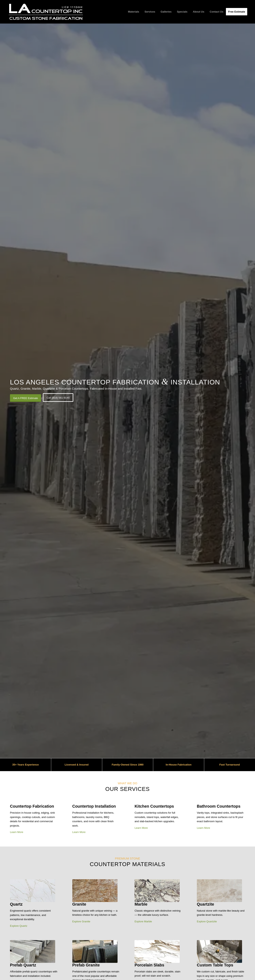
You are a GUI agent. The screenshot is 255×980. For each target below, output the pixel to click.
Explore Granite (81, 921)
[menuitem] (133, 12)
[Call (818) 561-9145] (58, 398)
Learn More (17, 832)
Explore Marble (143, 921)
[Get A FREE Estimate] (25, 398)
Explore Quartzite (207, 921)
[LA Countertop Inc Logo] (45, 12)
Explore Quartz (19, 926)
